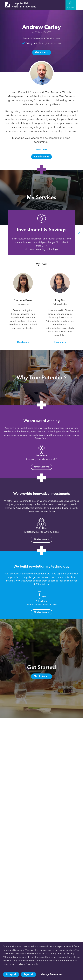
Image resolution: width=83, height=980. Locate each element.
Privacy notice (33, 964)
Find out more (41, 467)
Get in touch (42, 52)
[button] (79, 232)
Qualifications (41, 157)
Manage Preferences (52, 974)
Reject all (28, 974)
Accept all (11, 974)
